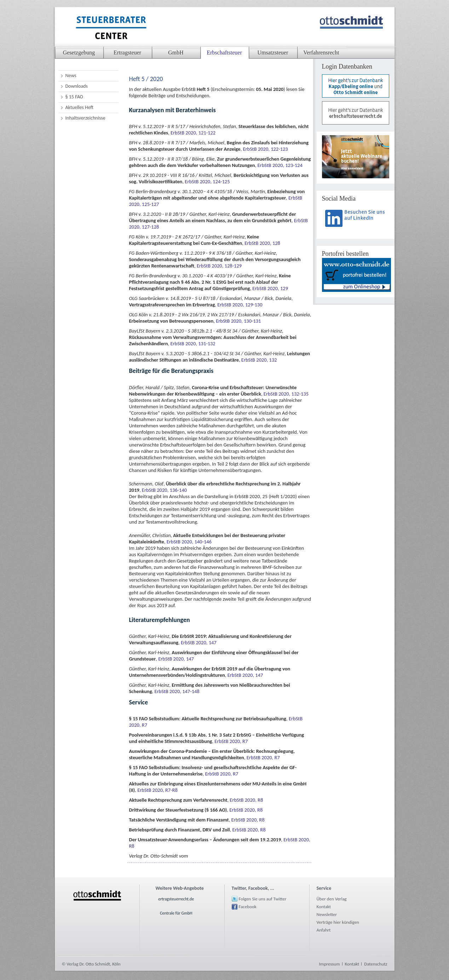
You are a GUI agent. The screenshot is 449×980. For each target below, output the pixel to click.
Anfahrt (324, 930)
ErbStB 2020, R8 (246, 800)
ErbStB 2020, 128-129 (219, 266)
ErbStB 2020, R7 (231, 741)
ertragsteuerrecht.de (176, 899)
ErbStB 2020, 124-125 (207, 181)
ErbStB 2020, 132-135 (286, 394)
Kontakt (324, 907)
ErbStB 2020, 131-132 (193, 344)
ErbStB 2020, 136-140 (164, 490)
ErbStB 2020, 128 (262, 243)
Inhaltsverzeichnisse (85, 118)
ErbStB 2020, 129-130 (240, 305)
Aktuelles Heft (80, 107)
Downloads (77, 86)
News (71, 76)
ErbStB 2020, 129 (270, 288)
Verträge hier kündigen (338, 922)
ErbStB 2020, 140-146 (189, 542)
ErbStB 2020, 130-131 (238, 321)
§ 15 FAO (74, 97)
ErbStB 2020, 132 (259, 360)
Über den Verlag (332, 899)
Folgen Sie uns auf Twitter (263, 899)
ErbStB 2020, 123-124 (280, 165)
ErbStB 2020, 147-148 (177, 691)
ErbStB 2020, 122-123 (265, 149)
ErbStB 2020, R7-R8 (157, 790)
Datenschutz (376, 964)
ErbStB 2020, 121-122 (193, 133)
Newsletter (327, 914)
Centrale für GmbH (176, 913)
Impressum (330, 964)
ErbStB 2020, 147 (199, 642)
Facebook (248, 907)
